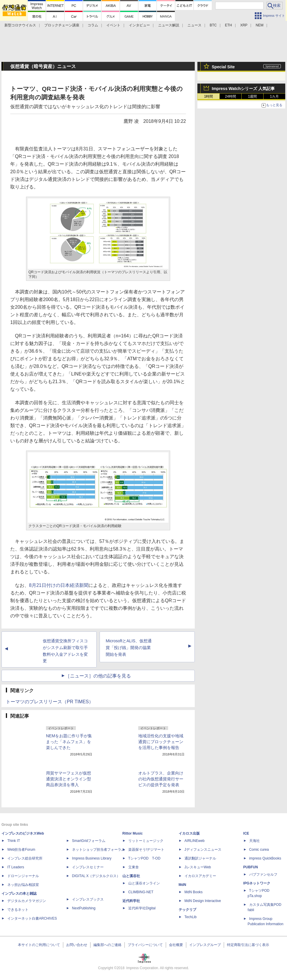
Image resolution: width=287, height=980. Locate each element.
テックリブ (187, 910)
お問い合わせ (77, 945)
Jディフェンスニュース (203, 850)
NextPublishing (84, 908)
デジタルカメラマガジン (27, 901)
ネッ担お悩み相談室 (23, 885)
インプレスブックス (88, 899)
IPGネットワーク (257, 883)
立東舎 (134, 867)
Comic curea (259, 850)
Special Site (223, 67)
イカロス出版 (189, 833)
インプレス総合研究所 (25, 858)
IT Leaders (16, 867)
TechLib (191, 917)
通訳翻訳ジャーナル (200, 858)
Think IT (14, 841)
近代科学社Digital (142, 908)
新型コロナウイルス (20, 25)
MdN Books (194, 892)
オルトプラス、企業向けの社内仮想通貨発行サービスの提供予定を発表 (161, 779)
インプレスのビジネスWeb (23, 833)
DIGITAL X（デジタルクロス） (96, 876)
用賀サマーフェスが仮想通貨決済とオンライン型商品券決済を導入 (69, 779)
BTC (213, 25)
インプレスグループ (205, 945)
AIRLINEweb (195, 841)
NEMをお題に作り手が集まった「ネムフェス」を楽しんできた (69, 742)
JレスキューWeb (198, 867)
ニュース (194, 25)
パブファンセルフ (263, 874)
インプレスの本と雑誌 (19, 894)
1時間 (209, 96)
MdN (182, 885)
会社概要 (176, 945)
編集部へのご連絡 (107, 945)
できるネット (18, 910)
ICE (246, 833)
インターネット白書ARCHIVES (32, 918)
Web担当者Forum (21, 850)
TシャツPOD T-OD (144, 858)
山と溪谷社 (131, 876)
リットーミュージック (146, 841)
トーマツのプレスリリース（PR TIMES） (50, 702)
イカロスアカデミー (200, 876)
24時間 (230, 96)
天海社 (254, 841)
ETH (228, 25)
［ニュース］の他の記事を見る (98, 676)
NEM (260, 25)
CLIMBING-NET (141, 892)
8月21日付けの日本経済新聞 (59, 585)
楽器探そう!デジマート (146, 850)
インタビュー (139, 25)
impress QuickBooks (265, 858)
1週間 (253, 96)
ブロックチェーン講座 (62, 25)
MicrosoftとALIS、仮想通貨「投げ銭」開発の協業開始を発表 (129, 648)
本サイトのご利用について (39, 945)
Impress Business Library (92, 858)
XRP (244, 25)
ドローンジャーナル (23, 876)
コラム (93, 25)
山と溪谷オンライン (144, 883)
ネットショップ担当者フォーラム (98, 850)
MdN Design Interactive (203, 901)
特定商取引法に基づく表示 (248, 945)
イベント (113, 25)
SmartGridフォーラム (89, 841)
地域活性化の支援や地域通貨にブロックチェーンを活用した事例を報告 (161, 742)
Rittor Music (133, 833)
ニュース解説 (169, 25)
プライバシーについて (145, 945)
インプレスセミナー (88, 867)
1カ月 (275, 96)
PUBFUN (251, 867)
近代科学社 (131, 901)
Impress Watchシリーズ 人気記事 (243, 89)
